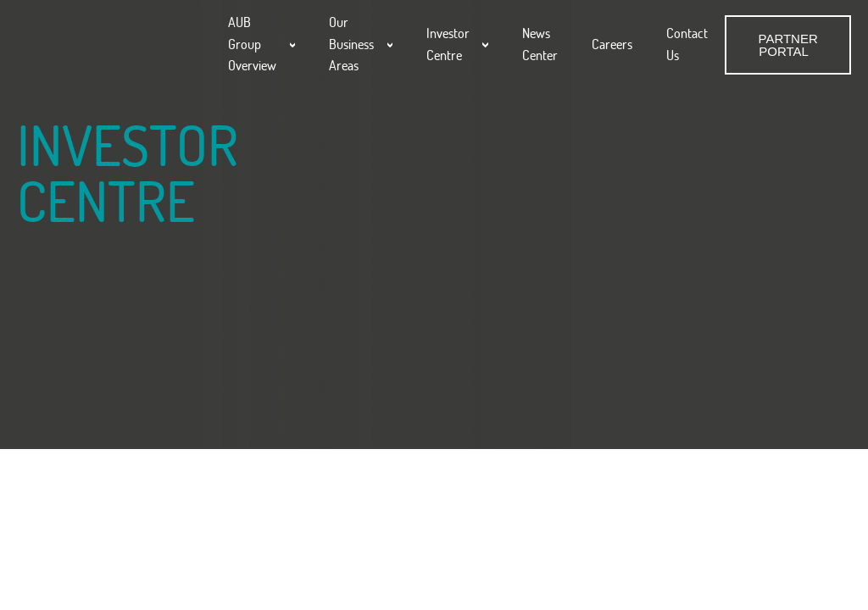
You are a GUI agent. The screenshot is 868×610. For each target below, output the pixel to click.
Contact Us (687, 44)
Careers (612, 44)
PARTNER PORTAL (787, 45)
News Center (540, 44)
